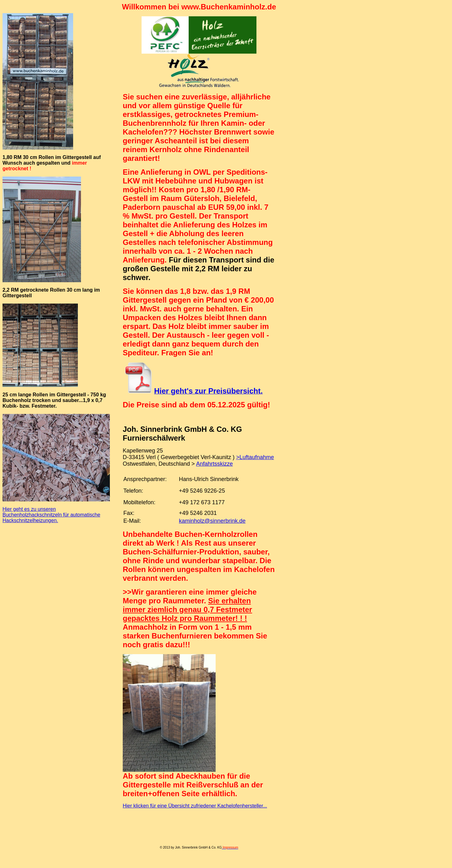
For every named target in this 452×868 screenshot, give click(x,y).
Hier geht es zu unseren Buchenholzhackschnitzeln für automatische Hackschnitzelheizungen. (51, 515)
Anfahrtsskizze (215, 464)
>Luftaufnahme (255, 457)
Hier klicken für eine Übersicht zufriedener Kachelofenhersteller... (195, 806)
